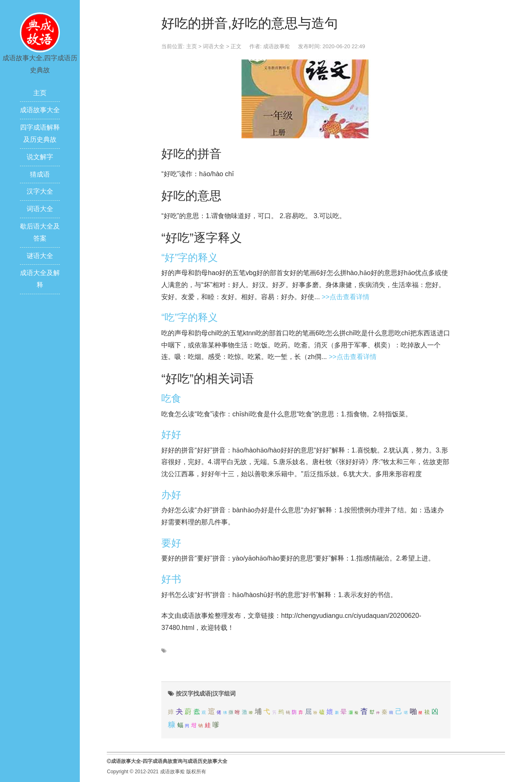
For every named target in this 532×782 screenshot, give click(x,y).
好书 (171, 579)
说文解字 (40, 157)
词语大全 (40, 209)
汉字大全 (40, 191)
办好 (171, 495)
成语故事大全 (40, 110)
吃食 (171, 398)
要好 (171, 543)
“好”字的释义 (190, 257)
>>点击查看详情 (346, 297)
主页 (40, 93)
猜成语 (40, 174)
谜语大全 (40, 256)
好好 (171, 434)
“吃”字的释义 (190, 317)
